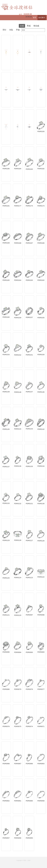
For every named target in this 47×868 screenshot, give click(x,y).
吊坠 (11, 30)
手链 (18, 30)
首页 (35, 18)
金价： (25, 14)
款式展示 (42, 18)
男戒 (29, 26)
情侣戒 (36, 26)
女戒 (22, 26)
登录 (45, 23)
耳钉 (4, 30)
